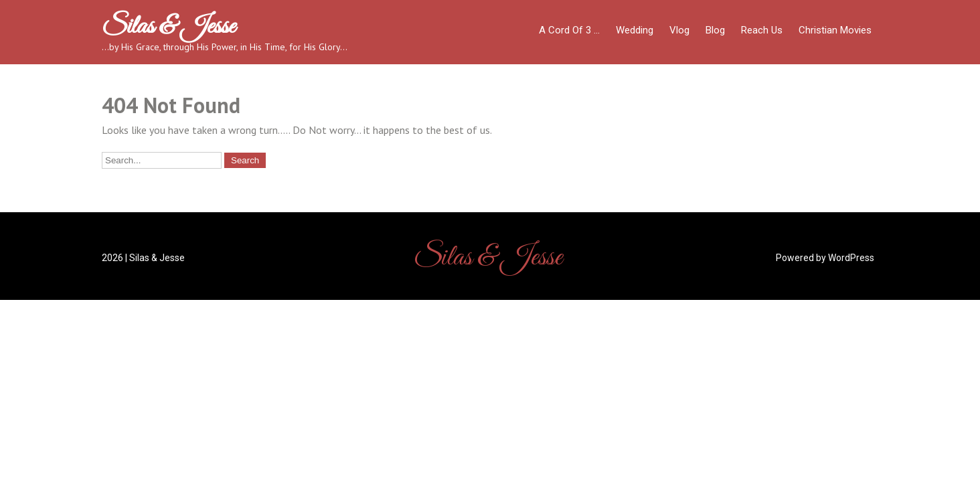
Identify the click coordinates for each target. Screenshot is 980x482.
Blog (715, 30)
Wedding (635, 30)
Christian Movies (835, 30)
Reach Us (762, 30)
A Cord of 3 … (569, 30)
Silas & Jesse (168, 27)
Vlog (679, 30)
